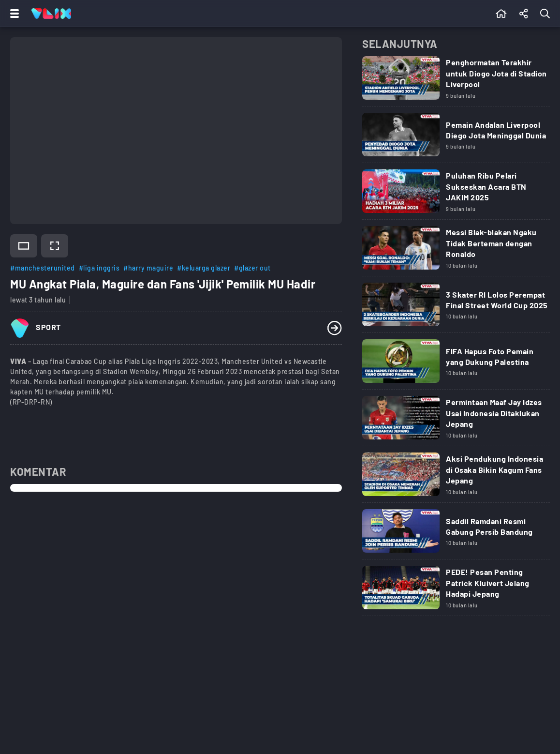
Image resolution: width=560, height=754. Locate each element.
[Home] (51, 14)
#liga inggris (99, 268)
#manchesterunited (43, 268)
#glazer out (252, 268)
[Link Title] (456, 81)
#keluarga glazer (204, 268)
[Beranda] (501, 14)
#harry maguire (148, 268)
